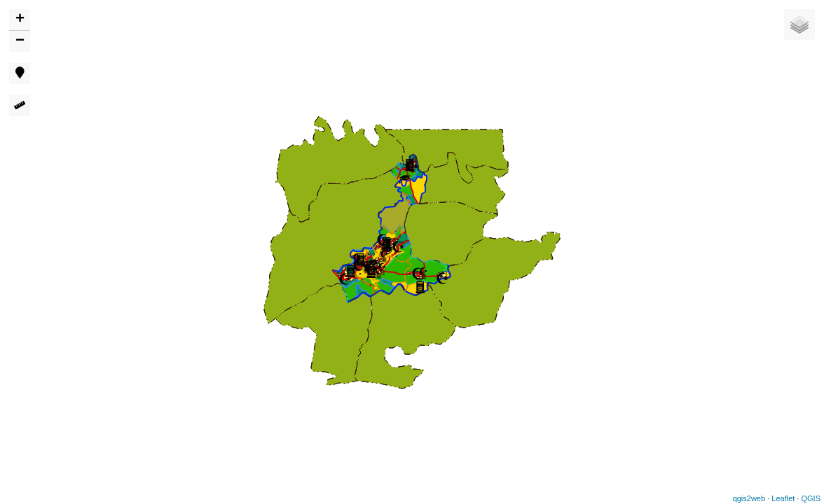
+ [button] (20, 20)
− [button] (20, 41)
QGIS (811, 498)
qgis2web (749, 498)
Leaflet (783, 498)
